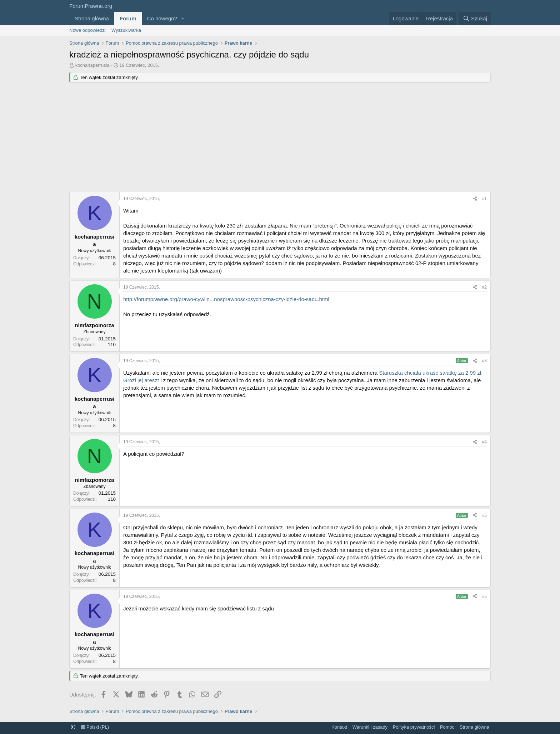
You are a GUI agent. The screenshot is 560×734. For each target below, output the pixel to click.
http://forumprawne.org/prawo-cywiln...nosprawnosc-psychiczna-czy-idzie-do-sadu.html (226, 299)
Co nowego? (162, 18)
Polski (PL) (95, 727)
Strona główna (92, 18)
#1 (484, 199)
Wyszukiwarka (126, 30)
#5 (484, 515)
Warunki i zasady (370, 727)
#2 (484, 287)
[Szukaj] (475, 18)
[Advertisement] (280, 138)
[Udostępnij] (475, 199)
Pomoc (447, 727)
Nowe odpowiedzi (87, 30)
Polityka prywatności (414, 727)
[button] (183, 18)
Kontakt (339, 727)
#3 (484, 361)
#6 (484, 596)
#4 (484, 442)
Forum (128, 18)
